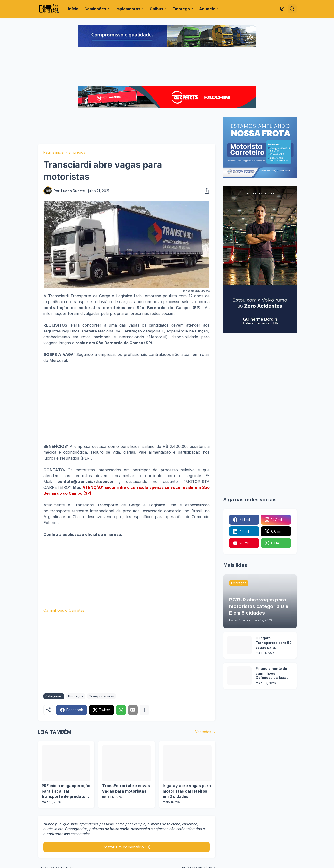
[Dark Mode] (282, 9)
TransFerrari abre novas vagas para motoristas (126, 788)
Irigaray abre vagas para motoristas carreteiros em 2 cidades (187, 791)
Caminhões (95, 9)
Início (73, 9)
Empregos (77, 152)
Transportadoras (102, 696)
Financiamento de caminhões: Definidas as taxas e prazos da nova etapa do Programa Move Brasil (274, 673)
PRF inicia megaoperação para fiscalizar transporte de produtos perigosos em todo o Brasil (66, 791)
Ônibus (156, 9)
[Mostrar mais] (144, 710)
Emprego (181, 9)
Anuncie (207, 9)
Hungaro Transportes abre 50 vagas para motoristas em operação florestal (274, 643)
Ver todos (203, 732)
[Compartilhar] (205, 191)
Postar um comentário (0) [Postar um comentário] (126, 847)
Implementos (128, 9)
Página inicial (54, 152)
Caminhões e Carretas (64, 610)
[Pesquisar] (292, 9)
